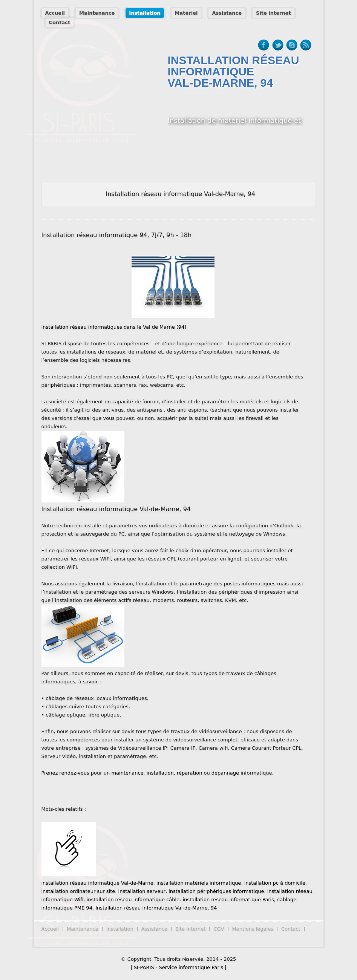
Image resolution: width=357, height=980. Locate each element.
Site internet (273, 13)
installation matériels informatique (199, 883)
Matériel (186, 13)
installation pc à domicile (275, 883)
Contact (60, 22)
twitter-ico (278, 45)
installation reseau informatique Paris (228, 900)
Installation (145, 13)
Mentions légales (253, 929)
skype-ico (292, 45)
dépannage (225, 773)
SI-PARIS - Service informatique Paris (178, 967)
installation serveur (142, 891)
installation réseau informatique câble (133, 900)
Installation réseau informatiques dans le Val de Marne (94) (114, 327)
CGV (219, 929)
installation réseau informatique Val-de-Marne (97, 883)
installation (160, 773)
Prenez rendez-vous (65, 773)
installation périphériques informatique (216, 891)
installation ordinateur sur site (78, 891)
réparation (190, 773)
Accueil (55, 13)
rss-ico (306, 45)
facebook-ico (264, 45)
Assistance (227, 13)
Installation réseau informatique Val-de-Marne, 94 (156, 908)
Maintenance (97, 13)
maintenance (127, 773)
